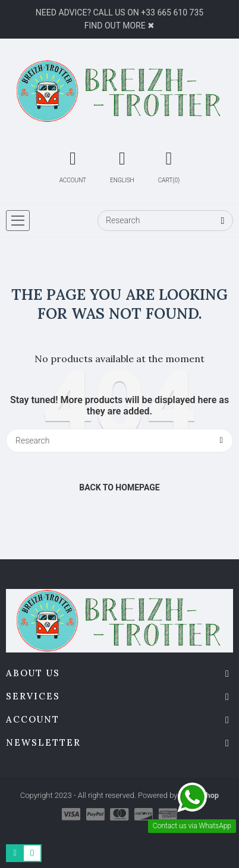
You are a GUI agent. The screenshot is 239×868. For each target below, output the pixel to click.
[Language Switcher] (122, 165)
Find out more (115, 26)
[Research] (165, 221)
